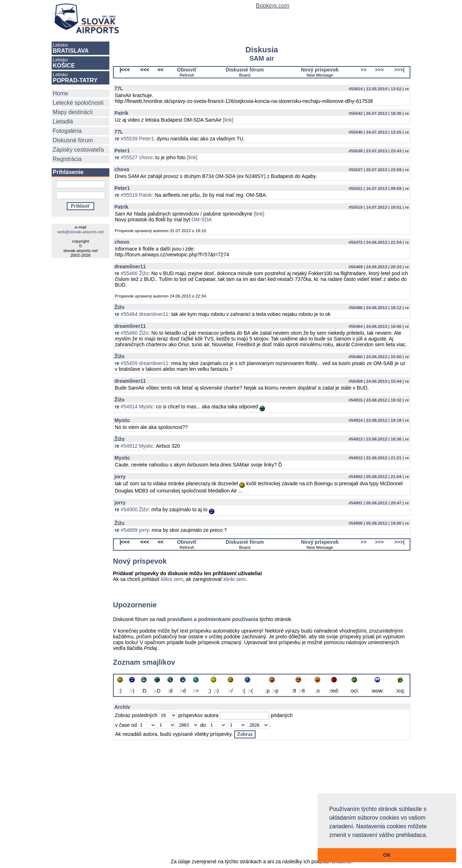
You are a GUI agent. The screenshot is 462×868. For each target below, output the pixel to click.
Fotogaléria (67, 131)
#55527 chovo (136, 157)
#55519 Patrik (136, 195)
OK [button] (387, 855)
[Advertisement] (262, 803)
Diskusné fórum (73, 140)
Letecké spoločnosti (78, 103)
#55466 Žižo (134, 273)
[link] (228, 120)
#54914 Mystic (137, 407)
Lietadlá (63, 121)
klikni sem (172, 579)
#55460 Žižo (134, 333)
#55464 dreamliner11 (144, 314)
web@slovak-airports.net (80, 232)
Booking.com (273, 6)
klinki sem (234, 579)
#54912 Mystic (137, 446)
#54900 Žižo (134, 509)
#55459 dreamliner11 (144, 363)
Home (60, 93)
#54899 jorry (135, 530)
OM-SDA (201, 220)
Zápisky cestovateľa (78, 150)
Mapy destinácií (73, 112)
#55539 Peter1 (137, 139)
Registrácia (67, 159)
